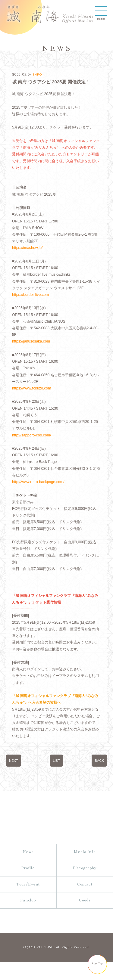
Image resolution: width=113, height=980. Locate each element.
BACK (99, 787)
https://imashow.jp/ (28, 253)
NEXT (14, 787)
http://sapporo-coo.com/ (32, 446)
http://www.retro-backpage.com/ (39, 494)
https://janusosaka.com (32, 349)
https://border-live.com (31, 301)
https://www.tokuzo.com (32, 397)
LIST (56, 787)
